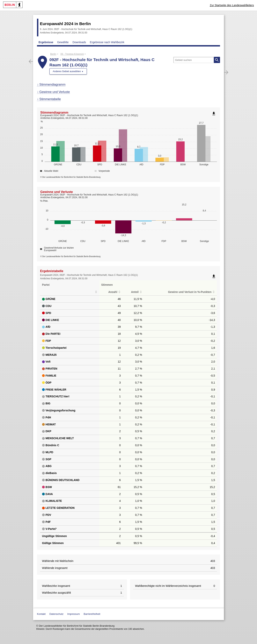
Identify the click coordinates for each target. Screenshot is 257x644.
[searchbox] (197, 60)
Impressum (74, 614)
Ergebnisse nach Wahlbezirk (107, 42)
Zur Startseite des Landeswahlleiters (232, 5)
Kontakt (41, 614)
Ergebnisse (46, 42)
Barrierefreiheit (92, 614)
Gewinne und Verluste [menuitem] (55, 92)
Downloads (79, 42)
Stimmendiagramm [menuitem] (52, 85)
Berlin (53, 54)
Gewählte (63, 42)
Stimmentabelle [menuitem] (50, 99)
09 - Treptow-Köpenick (72, 54)
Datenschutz (56, 614)
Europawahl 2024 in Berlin (65, 24)
